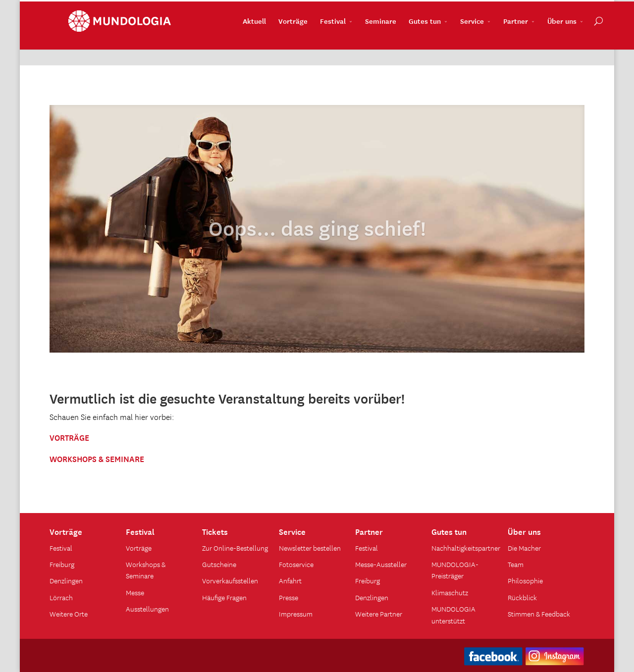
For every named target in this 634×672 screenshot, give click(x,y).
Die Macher (524, 548)
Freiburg (62, 564)
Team (516, 564)
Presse (289, 597)
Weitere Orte (69, 614)
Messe (135, 592)
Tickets (215, 531)
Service (453, 45)
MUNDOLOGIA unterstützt (453, 614)
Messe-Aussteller (381, 564)
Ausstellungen (147, 609)
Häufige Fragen (224, 597)
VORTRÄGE (69, 437)
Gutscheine (219, 564)
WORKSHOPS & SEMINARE (97, 458)
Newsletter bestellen (310, 548)
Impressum (296, 614)
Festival (314, 45)
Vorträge (274, 45)
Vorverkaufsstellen (230, 580)
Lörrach (61, 597)
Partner (497, 45)
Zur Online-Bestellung (235, 548)
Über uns (543, 45)
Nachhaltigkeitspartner (466, 548)
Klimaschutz (450, 592)
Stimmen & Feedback (539, 614)
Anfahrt (290, 580)
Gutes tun (406, 45)
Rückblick (522, 597)
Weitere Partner (379, 614)
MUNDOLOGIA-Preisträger (455, 570)
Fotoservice (296, 564)
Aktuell (236, 45)
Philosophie (525, 580)
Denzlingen (66, 580)
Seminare (362, 45)
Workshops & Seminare (146, 570)
